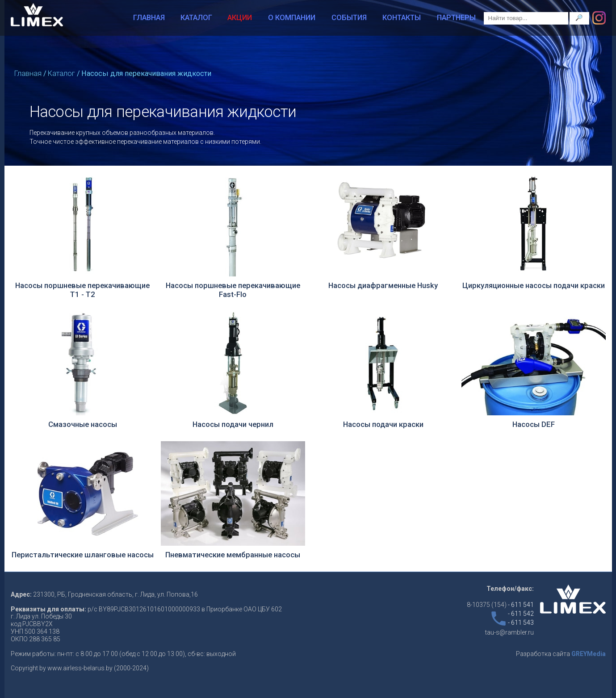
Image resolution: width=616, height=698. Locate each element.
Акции (240, 18)
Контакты (402, 18)
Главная (149, 18)
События (349, 18)
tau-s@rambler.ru (509, 632)
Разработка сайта (561, 654)
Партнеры (456, 18)
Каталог (196, 18)
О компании (292, 18)
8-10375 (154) (500, 605)
